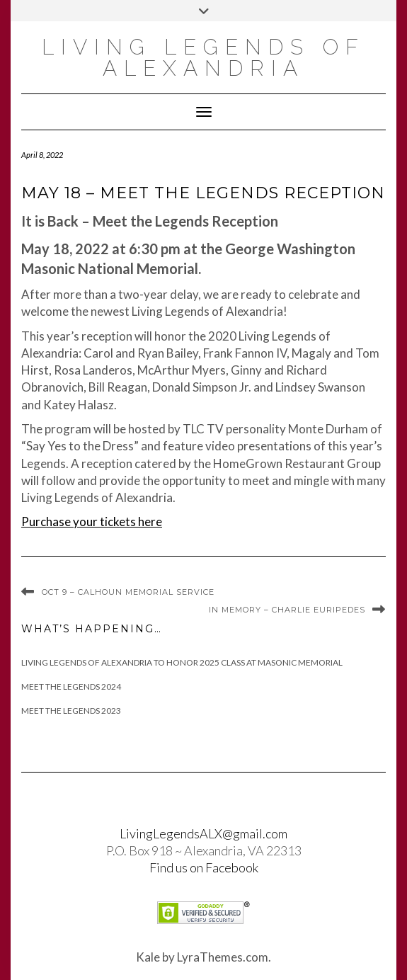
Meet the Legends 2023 (71, 711)
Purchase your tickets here (92, 522)
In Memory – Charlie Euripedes (287, 610)
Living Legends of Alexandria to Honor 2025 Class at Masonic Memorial (182, 662)
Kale (148, 957)
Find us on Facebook (204, 867)
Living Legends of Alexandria (203, 58)
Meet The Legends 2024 (71, 686)
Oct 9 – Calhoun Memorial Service (128, 592)
